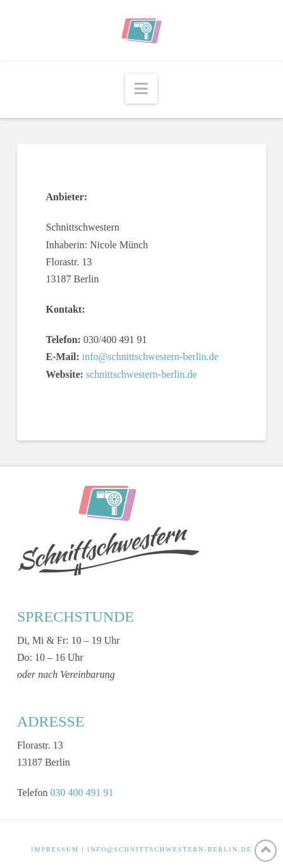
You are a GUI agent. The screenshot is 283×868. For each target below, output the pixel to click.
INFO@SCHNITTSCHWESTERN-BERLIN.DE (170, 849)
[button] (141, 89)
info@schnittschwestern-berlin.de (150, 357)
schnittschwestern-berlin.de (141, 374)
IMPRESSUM (55, 849)
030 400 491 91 (82, 793)
